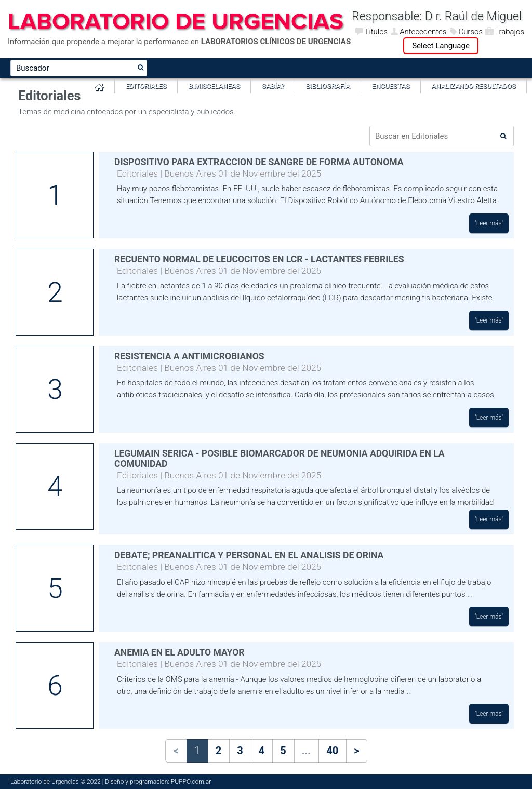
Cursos (470, 32)
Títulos (376, 32)
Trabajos (509, 32)
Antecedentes (423, 32)
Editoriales (146, 85)
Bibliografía (328, 85)
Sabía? (273, 85)
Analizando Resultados (473, 85)
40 (332, 751)
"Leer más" (489, 223)
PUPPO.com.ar (191, 782)
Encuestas (391, 85)
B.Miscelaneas (214, 85)
